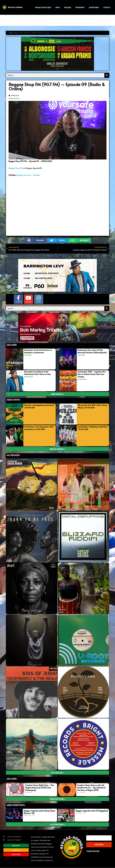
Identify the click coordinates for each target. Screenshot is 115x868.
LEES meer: (12, 779)
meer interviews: (16, 805)
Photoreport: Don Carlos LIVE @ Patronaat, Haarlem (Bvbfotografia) (91, 352)
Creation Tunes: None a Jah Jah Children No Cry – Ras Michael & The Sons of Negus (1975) (91, 788)
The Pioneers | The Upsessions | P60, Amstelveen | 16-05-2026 (38, 428)
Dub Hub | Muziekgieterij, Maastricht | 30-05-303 (35, 406)
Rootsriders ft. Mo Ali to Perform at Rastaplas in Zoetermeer (39, 351)
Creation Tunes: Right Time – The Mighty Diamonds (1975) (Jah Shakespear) (39, 788)
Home (11, 33)
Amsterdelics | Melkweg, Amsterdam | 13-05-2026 (89, 428)
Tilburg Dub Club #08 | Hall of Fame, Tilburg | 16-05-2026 (91, 406)
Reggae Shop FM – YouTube (28, 175)
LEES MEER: (12, 345)
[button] (35, 240)
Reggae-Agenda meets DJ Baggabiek (92, 811)
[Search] (107, 75)
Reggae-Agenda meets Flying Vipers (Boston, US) (39, 812)
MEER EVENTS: (13, 400)
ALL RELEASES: (13, 455)
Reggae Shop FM (14, 98)
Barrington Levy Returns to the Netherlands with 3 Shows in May (39, 373)
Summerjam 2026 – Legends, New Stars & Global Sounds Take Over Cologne (92, 374)
